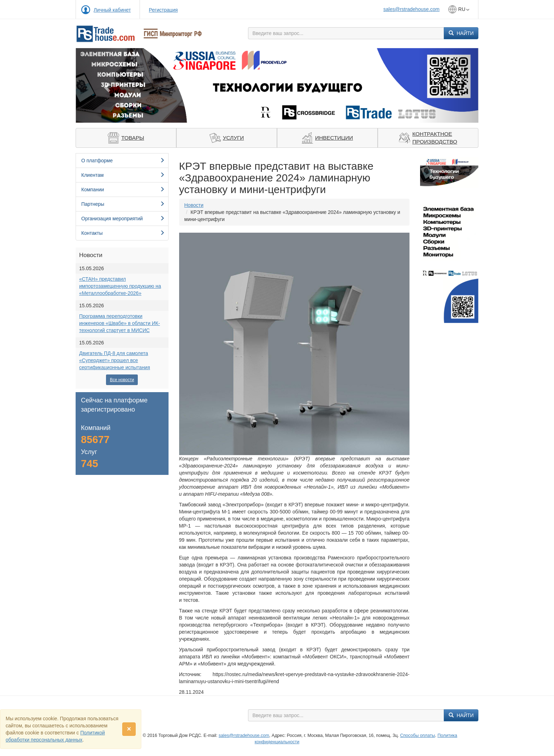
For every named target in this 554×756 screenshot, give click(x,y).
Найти (461, 33)
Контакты (123, 233)
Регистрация (163, 10)
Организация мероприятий (123, 219)
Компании (123, 190)
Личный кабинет (112, 10)
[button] (106, 85)
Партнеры (123, 204)
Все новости (122, 380)
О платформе (123, 161)
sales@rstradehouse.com (411, 9)
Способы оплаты (417, 735)
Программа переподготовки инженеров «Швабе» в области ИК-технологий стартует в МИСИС (120, 323)
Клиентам (123, 175)
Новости (194, 205)
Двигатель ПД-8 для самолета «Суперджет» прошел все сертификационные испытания (115, 360)
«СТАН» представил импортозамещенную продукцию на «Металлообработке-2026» (120, 286)
